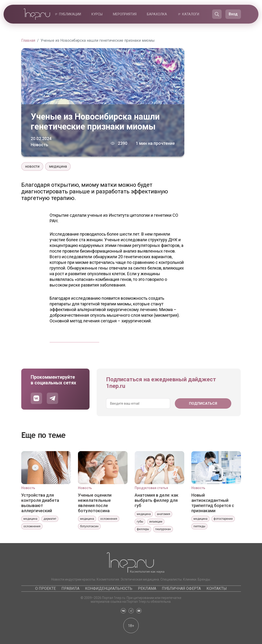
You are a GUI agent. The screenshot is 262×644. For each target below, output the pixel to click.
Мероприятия (125, 14)
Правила (70, 588)
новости (32, 166)
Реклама (147, 588)
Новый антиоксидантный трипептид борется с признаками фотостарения (213, 503)
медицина (58, 166)
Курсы (97, 14)
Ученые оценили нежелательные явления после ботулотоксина (95, 503)
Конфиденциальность (109, 588)
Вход (233, 14)
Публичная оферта (181, 588)
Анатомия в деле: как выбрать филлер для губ (157, 500)
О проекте (45, 588)
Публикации (70, 14)
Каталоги (191, 14)
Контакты (217, 588)
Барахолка (157, 14)
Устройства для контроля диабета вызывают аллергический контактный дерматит (44, 503)
